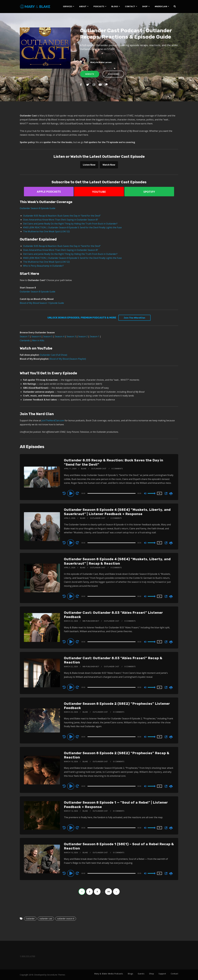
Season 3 (71, 336)
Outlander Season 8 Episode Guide (38, 208)
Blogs (130, 974)
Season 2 (83, 336)
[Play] (71, 493)
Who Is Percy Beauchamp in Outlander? (43, 266)
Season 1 (95, 336)
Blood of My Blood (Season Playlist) (68, 359)
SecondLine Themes (56, 975)
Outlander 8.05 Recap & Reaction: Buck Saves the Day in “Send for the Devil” (62, 216)
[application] (112, 493)
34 (108, 892)
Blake (84, 469)
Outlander (30, 919)
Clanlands (25, 340)
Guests (141, 974)
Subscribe (113, 74)
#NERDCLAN (161, 6)
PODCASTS (99, 6)
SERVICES (68, 6)
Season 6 (36, 336)
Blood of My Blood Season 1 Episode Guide (42, 303)
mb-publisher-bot (91, 621)
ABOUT (83, 6)
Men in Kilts (38, 340)
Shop (151, 974)
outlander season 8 (66, 919)
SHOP (145, 6)
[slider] (112, 493)
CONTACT (130, 6)
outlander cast (46, 919)
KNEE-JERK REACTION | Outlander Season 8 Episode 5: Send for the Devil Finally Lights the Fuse (72, 227)
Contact (175, 974)
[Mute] (145, 494)
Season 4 (60, 336)
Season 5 (48, 336)
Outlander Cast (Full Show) (53, 355)
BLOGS (115, 6)
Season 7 (24, 336)
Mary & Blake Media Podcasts (109, 974)
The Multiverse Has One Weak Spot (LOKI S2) (46, 231)
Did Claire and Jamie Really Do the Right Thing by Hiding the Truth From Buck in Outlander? (70, 224)
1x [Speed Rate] (159, 493)
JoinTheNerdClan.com (53, 420)
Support (162, 974)
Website (90, 74)
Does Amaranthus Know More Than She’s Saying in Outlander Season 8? (61, 220)
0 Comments (117, 469)
